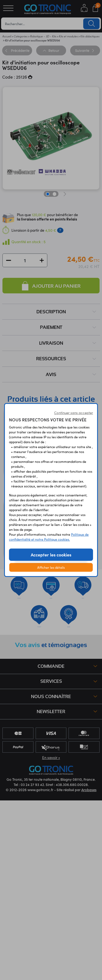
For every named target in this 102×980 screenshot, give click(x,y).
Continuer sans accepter (74, 413)
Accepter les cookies (51, 555)
